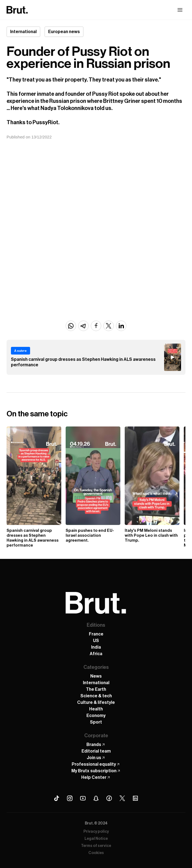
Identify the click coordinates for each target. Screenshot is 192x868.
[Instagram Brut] (70, 798)
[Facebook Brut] (109, 798)
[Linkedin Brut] (135, 798)
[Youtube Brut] (83, 798)
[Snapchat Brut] (96, 798)
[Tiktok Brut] (57, 798)
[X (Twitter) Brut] (122, 798)
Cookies (96, 853)
